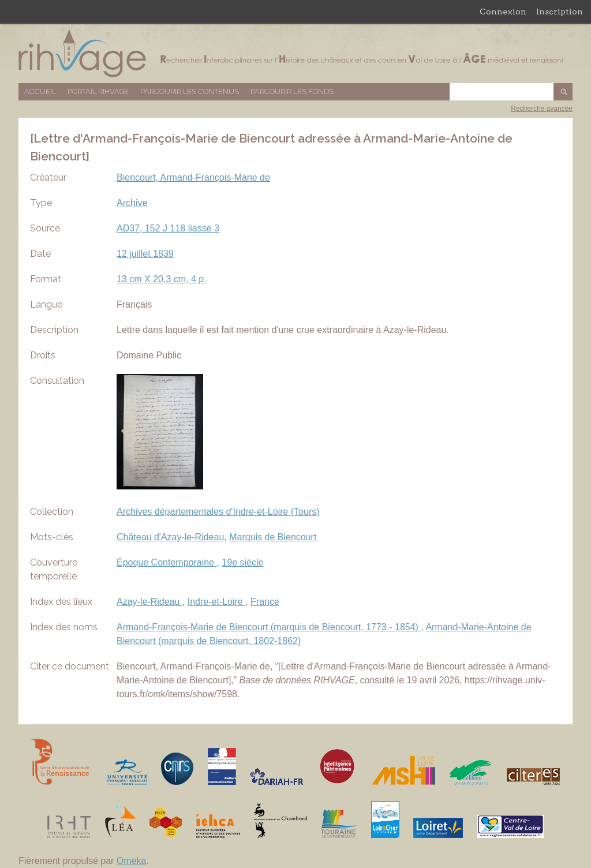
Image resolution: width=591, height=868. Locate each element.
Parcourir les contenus (190, 91)
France (265, 602)
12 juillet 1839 (145, 254)
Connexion (503, 12)
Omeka (132, 861)
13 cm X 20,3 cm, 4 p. (162, 279)
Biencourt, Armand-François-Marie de (193, 177)
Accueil (40, 91)
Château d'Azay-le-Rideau (170, 537)
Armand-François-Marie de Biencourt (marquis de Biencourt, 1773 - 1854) (269, 627)
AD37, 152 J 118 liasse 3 (168, 228)
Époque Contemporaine (167, 562)
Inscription (560, 12)
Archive (132, 203)
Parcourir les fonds (292, 91)
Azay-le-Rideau (149, 602)
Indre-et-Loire (217, 602)
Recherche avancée (542, 108)
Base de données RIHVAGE (295, 53)
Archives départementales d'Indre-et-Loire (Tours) (218, 512)
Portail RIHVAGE (98, 91)
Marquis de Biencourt (273, 537)
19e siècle (242, 562)
